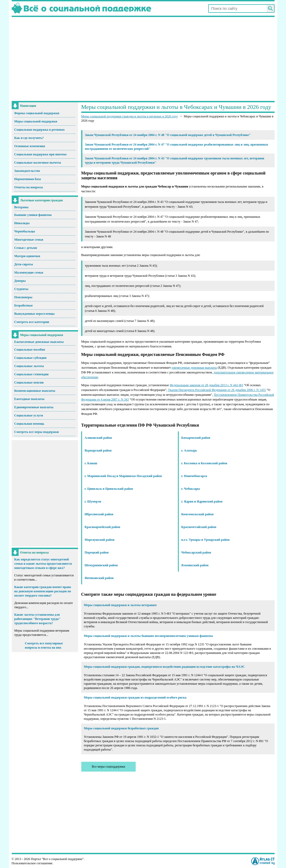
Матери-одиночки (27, 256)
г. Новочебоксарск (194, 476)
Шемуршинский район (101, 565)
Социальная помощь (29, 424)
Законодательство (27, 171)
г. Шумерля (93, 501)
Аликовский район (98, 438)
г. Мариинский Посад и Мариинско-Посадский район (123, 476)
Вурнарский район (98, 450)
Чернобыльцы (25, 231)
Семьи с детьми (26, 248)
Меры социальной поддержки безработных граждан (121, 728)
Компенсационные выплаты (35, 391)
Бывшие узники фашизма (33, 215)
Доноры (20, 281)
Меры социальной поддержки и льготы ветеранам (120, 605)
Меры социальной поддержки (36, 121)
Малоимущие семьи (29, 273)
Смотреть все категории (32, 322)
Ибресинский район (99, 514)
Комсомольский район (198, 514)
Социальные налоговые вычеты (38, 163)
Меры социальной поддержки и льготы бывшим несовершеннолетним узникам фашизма (148, 636)
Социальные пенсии (29, 382)
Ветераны (22, 207)
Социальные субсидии (30, 358)
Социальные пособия (30, 350)
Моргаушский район (100, 540)
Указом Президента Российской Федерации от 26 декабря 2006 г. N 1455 (217, 390)
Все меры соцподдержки (109, 767)
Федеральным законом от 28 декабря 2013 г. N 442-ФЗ (206, 385)
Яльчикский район (195, 565)
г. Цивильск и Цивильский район (109, 489)
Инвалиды (22, 223)
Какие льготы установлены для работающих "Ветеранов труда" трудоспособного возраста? (37, 619)
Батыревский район (196, 438)
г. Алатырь (189, 450)
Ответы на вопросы (29, 187)
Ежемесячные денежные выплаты (39, 342)
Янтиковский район (99, 578)
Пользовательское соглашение (32, 863)
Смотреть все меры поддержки (37, 432)
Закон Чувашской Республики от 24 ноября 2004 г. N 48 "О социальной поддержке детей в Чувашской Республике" (168, 135)
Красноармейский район (103, 527)
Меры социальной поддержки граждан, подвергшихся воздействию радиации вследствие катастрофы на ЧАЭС (164, 667)
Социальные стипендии (31, 374)
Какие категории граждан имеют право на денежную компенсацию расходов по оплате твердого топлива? (43, 591)
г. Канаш (91, 463)
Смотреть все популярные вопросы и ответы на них (44, 645)
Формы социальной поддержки (37, 113)
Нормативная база (28, 179)
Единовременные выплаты (34, 407)
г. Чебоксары (191, 489)
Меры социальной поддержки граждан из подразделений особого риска (135, 697)
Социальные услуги (29, 415)
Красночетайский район (199, 527)
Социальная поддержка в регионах (40, 130)
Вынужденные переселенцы (35, 314)
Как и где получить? (29, 138)
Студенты (21, 289)
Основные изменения (30, 146)
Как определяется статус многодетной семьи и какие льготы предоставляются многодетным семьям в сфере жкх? (43, 564)
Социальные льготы (29, 366)
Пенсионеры (23, 297)
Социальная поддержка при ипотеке (41, 154)
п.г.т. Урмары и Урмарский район (206, 540)
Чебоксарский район (196, 552)
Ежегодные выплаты (29, 399)
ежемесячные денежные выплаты (194, 368)
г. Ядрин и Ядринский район (202, 501)
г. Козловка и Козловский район (204, 463)
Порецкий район (97, 552)
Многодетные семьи (29, 240)
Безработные (24, 305)
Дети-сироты (24, 264)
